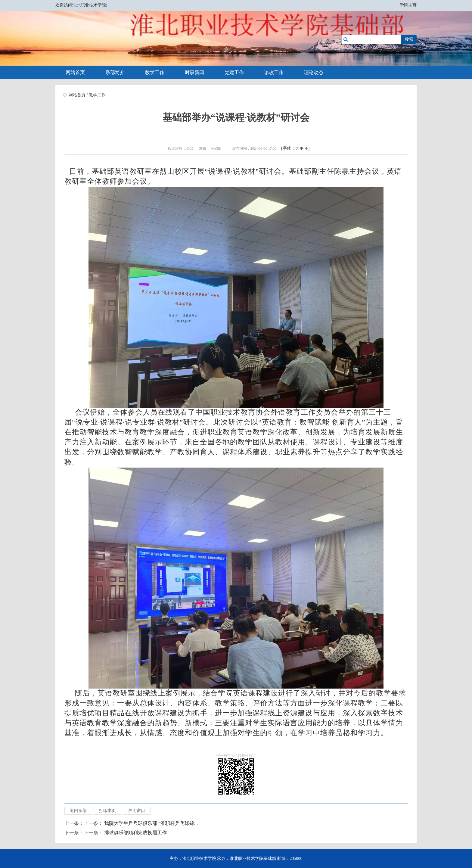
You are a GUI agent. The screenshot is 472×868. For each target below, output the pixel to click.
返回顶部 (78, 811)
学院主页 (408, 5)
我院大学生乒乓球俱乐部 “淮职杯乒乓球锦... (151, 823)
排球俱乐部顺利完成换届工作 (135, 833)
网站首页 (75, 72)
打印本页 (107, 811)
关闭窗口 (137, 811)
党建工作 (234, 72)
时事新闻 (194, 72)
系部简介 (115, 72)
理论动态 (314, 72)
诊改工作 (274, 72)
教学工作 (155, 72)
